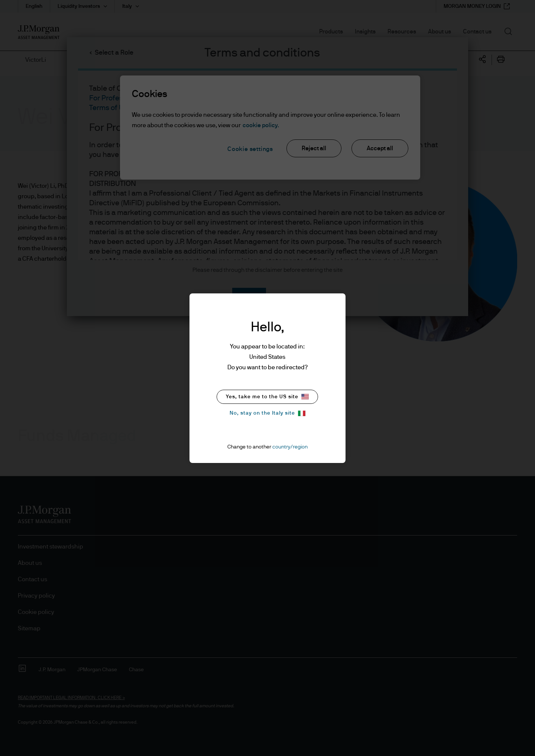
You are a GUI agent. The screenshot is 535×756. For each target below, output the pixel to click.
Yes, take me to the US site (267, 397)
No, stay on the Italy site (267, 413)
